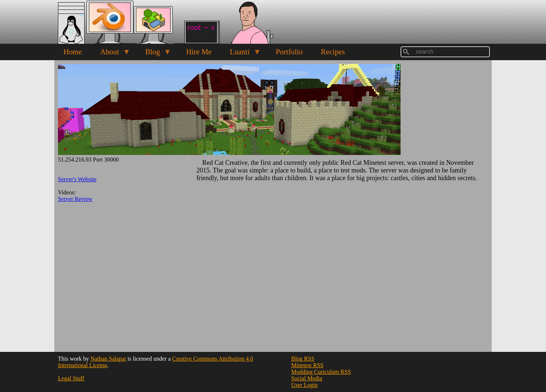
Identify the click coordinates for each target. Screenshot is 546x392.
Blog (154, 54)
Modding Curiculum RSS (321, 372)
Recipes (333, 52)
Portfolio (289, 52)
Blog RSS (303, 359)
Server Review (75, 199)
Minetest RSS (307, 365)
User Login (304, 385)
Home (73, 52)
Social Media (307, 378)
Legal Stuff (71, 378)
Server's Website (77, 179)
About (111, 54)
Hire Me (199, 52)
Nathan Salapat (108, 359)
